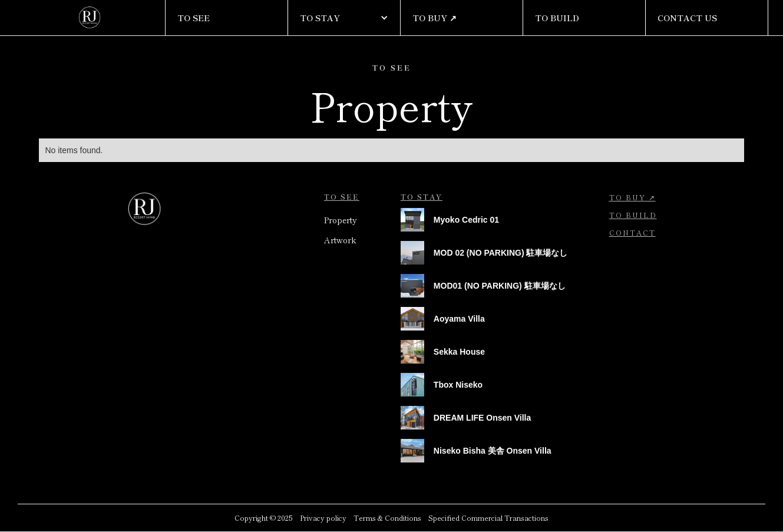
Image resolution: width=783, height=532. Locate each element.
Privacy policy (323, 518)
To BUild (633, 215)
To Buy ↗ (632, 197)
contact (632, 232)
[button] (344, 18)
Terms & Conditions (387, 518)
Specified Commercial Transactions (488, 518)
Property (341, 220)
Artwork (340, 240)
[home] (90, 18)
